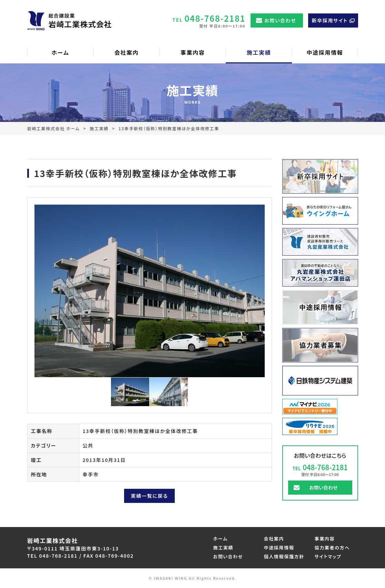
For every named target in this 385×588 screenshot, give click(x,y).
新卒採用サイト (330, 20)
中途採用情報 (279, 548)
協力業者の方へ (332, 548)
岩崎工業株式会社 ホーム (54, 128)
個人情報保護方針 (284, 556)
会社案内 (274, 539)
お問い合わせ (280, 20)
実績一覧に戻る (150, 496)
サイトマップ (328, 556)
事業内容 (325, 539)
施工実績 (99, 128)
